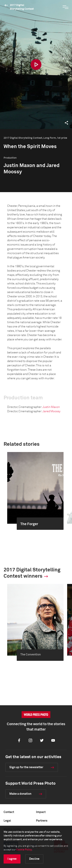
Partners (42, 821)
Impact (41, 812)
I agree (12, 859)
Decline (34, 859)
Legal (7, 821)
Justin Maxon (51, 407)
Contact (9, 812)
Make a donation (20, 794)
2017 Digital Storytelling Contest (22, 7)
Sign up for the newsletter (26, 767)
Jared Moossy (51, 411)
